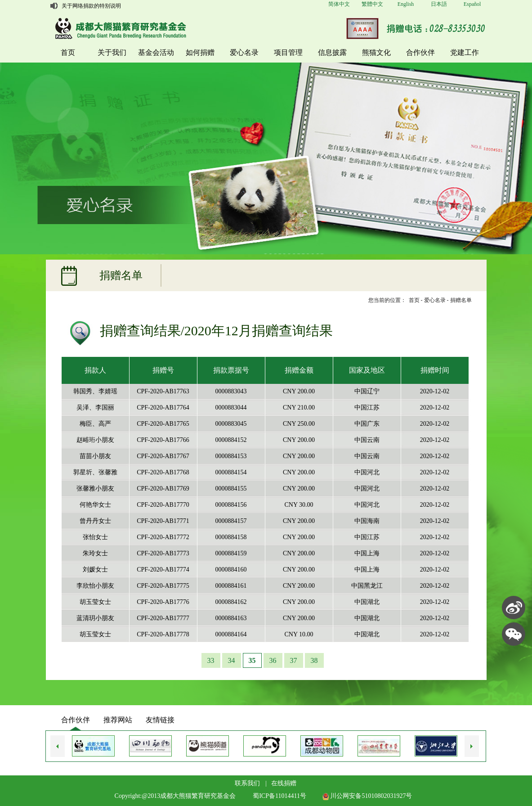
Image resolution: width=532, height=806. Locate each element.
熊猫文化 (376, 52)
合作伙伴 (420, 52)
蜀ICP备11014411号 (279, 796)
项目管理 (288, 52)
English (406, 4)
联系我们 (247, 783)
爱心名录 (244, 52)
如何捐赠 (200, 52)
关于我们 (112, 52)
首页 (68, 52)
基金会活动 (156, 52)
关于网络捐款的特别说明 (91, 6)
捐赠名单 (461, 300)
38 (314, 660)
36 (273, 660)
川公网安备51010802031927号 (367, 796)
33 (211, 660)
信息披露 (332, 52)
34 (232, 660)
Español (472, 4)
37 (294, 660)
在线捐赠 (284, 783)
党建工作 (465, 52)
